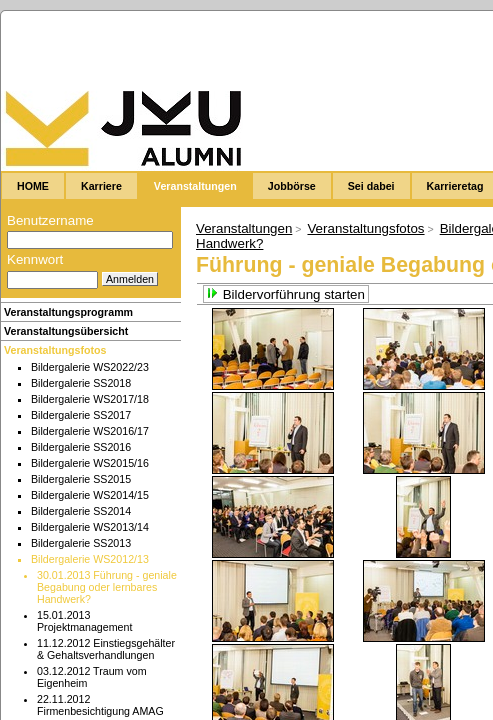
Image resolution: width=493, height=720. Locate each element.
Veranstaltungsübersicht (66, 331)
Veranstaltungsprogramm (68, 312)
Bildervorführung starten (286, 294)
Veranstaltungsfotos (55, 350)
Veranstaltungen (244, 228)
